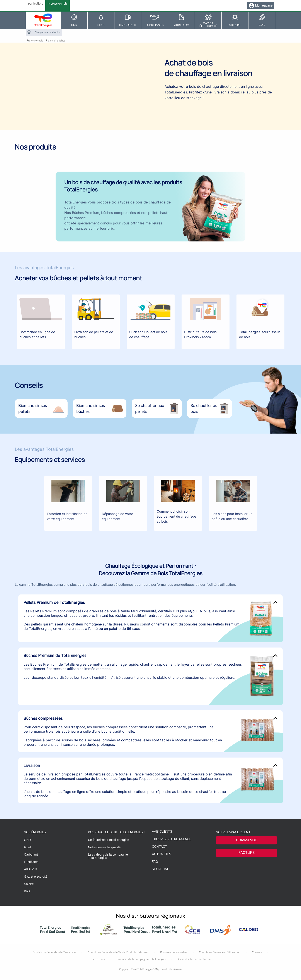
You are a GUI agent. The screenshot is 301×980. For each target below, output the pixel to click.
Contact (160, 847)
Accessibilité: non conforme (194, 959)
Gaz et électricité (36, 877)
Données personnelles (174, 952)
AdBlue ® (31, 869)
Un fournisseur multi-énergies (109, 840)
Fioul (27, 847)
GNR (27, 840)
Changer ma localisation (48, 32)
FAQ (155, 862)
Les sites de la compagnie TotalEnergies (141, 959)
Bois (27, 891)
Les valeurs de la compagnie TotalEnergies (108, 856)
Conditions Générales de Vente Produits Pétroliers (118, 952)
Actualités (162, 854)
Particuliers (36, 4)
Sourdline (160, 869)
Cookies (257, 952)
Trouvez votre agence (172, 839)
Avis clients (162, 832)
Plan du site (98, 959)
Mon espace (264, 5)
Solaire (29, 884)
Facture (247, 853)
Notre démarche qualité (104, 847)
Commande (247, 840)
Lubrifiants (31, 862)
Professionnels (58, 4)
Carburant (31, 854)
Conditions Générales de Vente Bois (54, 952)
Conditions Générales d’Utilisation (220, 952)
